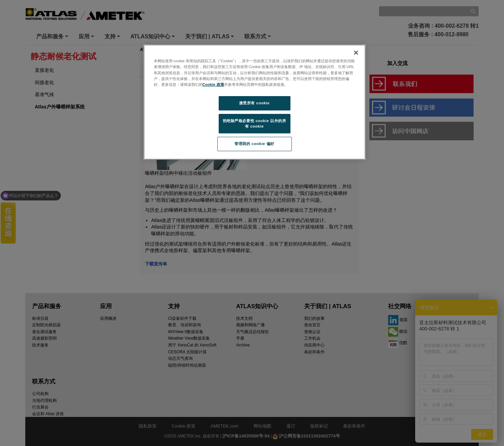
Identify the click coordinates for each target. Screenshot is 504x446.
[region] (255, 102)
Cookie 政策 (213, 84)
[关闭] (356, 53)
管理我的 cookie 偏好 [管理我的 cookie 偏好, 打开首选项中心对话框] (254, 144)
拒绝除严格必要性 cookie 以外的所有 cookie (255, 123)
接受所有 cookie (254, 103)
